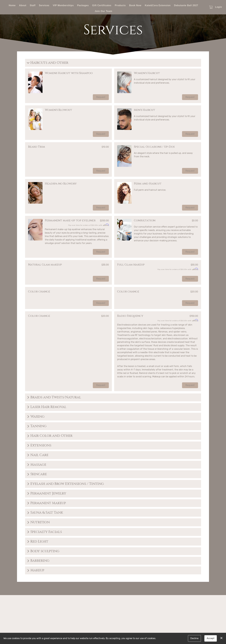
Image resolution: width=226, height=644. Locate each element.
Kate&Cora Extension (158, 5)
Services (44, 5)
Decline (194, 638)
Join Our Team (103, 11)
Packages (83, 5)
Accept (211, 638)
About (23, 5)
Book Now (135, 5)
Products (120, 5)
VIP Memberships (63, 5)
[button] (211, 7)
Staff (33, 5)
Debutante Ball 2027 (186, 5)
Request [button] (101, 97)
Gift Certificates (102, 5)
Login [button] (219, 7)
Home (12, 5)
